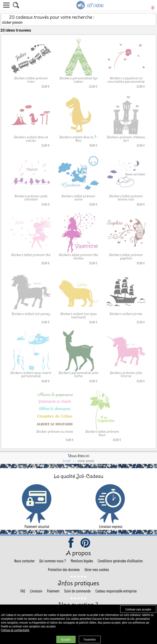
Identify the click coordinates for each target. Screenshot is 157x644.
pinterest (86, 543)
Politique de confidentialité (15, 630)
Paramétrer (90, 639)
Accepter (66, 639)
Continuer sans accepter (138, 609)
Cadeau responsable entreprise (116, 591)
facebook (71, 543)
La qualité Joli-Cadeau (78, 476)
